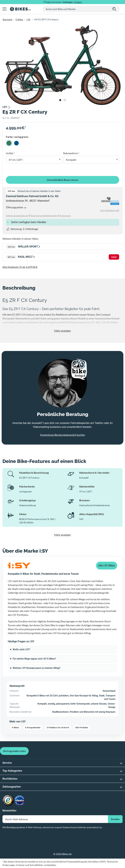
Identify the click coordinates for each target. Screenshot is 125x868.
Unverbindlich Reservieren (62, 180)
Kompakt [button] (71, 160)
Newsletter (9, 811)
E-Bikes (19, 19)
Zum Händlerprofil (110, 210)
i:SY (28, 19)
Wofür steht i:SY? (21, 649)
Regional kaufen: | (64, 2)
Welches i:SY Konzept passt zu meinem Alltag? (37, 668)
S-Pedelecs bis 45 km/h (58, 728)
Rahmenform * (71, 153)
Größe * (10, 153)
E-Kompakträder (33, 728)
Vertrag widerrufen (14, 751)
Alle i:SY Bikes (107, 566)
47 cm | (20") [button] (16, 160)
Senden (115, 819)
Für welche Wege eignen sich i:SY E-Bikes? (34, 659)
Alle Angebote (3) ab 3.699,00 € (20, 267)
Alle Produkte (82, 728)
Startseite (7, 19)
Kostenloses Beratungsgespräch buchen (63, 435)
